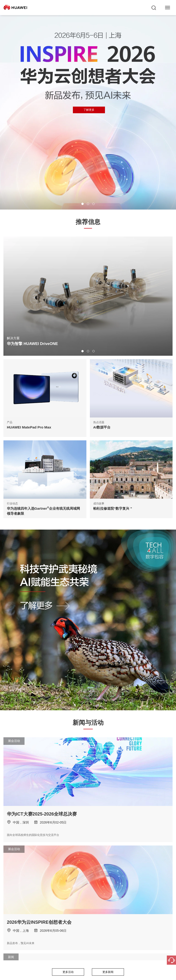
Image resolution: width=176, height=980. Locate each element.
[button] (82, 204)
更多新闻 (108, 972)
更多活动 (68, 972)
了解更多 (89, 110)
